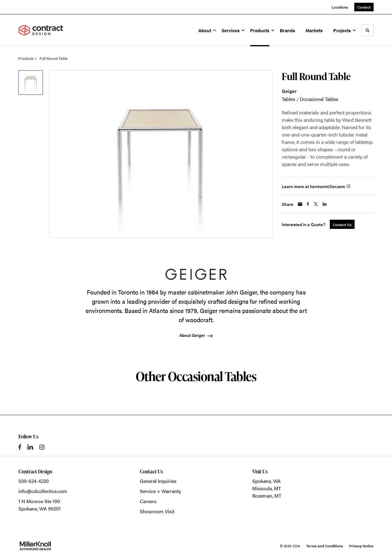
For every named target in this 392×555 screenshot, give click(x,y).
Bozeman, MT (267, 496)
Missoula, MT (267, 488)
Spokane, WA (266, 481)
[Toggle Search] (367, 30)
